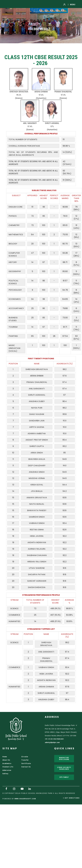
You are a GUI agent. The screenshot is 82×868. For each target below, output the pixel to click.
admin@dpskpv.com (52, 742)
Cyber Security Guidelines (64, 768)
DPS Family (64, 777)
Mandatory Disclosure (64, 758)
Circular (25, 757)
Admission (7, 770)
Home (5, 757)
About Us (6, 760)
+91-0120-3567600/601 (54, 739)
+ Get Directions (71, 798)
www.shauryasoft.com (25, 799)
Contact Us (26, 767)
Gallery (5, 774)
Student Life (8, 767)
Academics (7, 763)
